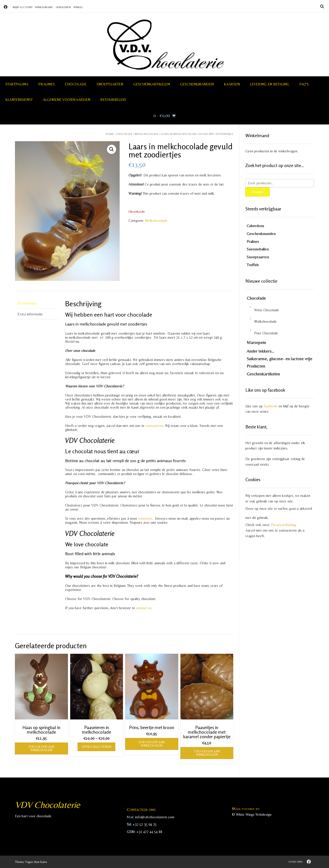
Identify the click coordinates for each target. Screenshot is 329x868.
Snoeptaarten (110, 84)
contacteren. (155, 426)
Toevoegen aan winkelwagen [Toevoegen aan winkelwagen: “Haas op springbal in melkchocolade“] (41, 748)
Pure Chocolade (266, 333)
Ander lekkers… (260, 351)
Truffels (253, 265)
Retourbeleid (113, 100)
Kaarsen (232, 84)
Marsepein (256, 342)
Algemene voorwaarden (67, 100)
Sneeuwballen (258, 249)
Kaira (44, 862)
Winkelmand (44, 7)
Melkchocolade (147, 134)
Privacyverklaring (283, 525)
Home (110, 134)
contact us (144, 608)
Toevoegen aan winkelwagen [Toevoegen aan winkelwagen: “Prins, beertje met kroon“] (152, 744)
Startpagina (17, 84)
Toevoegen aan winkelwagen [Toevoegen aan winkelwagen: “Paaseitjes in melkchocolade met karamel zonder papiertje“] (207, 753)
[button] (112, 149)
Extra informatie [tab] (30, 314)
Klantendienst (19, 100)
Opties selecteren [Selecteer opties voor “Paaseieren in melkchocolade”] (96, 747)
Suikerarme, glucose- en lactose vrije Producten (279, 362)
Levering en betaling (270, 84)
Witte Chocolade (267, 310)
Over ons (296, 862)
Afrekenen (63, 7)
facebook (271, 406)
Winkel (78, 7)
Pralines (47, 84)
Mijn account (23, 7)
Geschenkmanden (197, 84)
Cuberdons (255, 226)
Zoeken (258, 192)
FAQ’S (304, 84)
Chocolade (76, 84)
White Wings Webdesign (254, 815)
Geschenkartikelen (152, 84)
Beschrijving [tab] (27, 303)
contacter (145, 518)
